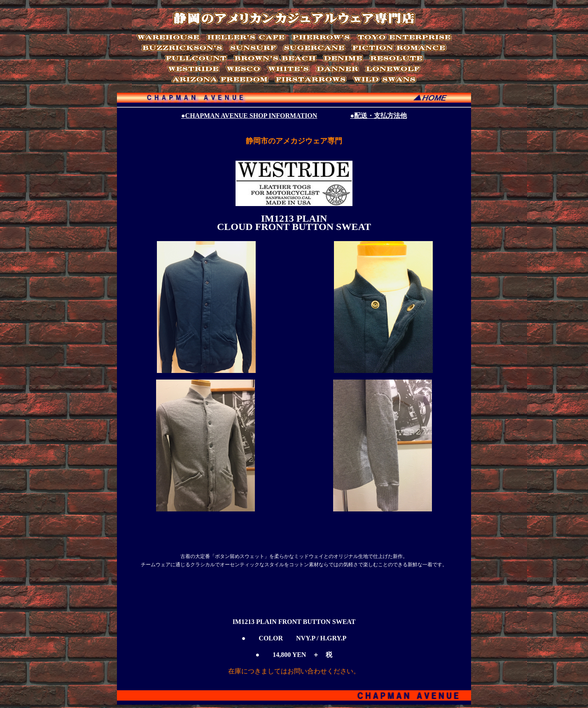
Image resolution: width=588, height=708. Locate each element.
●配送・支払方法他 (378, 116)
